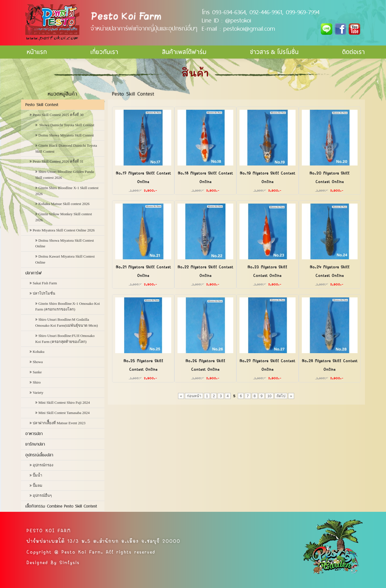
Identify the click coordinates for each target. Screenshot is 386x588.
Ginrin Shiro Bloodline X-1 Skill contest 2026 (67, 191)
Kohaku (39, 352)
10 (269, 396)
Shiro (37, 382)
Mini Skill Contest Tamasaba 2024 (64, 413)
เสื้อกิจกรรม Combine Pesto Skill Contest (61, 506)
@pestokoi (238, 20)
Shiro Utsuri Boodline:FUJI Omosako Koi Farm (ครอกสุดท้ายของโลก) (65, 339)
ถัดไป (281, 396)
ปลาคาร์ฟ (33, 273)
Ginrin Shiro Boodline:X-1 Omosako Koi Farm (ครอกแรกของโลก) (68, 307)
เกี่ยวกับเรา (104, 52)
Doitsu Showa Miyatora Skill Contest (66, 135)
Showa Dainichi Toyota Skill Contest (66, 125)
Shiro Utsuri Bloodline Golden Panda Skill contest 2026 (65, 175)
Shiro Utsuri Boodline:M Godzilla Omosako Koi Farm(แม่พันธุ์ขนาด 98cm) (67, 322)
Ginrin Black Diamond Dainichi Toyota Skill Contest (66, 148)
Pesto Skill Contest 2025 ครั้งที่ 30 (58, 115)
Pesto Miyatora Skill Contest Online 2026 (64, 230)
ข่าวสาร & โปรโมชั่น (274, 52)
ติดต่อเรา (354, 52)
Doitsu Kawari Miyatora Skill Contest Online (65, 259)
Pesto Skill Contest (42, 105)
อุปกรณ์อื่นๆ (42, 495)
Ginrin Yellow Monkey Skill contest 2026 (64, 217)
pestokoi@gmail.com (249, 28)
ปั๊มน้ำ (37, 475)
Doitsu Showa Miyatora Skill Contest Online (65, 243)
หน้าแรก (37, 52)
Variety (38, 393)
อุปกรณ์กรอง (43, 465)
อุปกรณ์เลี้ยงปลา (39, 455)
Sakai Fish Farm (45, 283)
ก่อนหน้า (194, 396)
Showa (38, 362)
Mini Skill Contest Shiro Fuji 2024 (64, 402)
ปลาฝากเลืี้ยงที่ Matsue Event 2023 (59, 423)
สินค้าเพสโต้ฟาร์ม (184, 52)
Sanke (37, 372)
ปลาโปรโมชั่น (44, 293)
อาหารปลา (34, 434)
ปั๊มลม (38, 485)
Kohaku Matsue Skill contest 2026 (64, 204)
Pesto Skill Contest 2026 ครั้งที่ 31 (58, 161)
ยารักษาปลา (35, 444)
